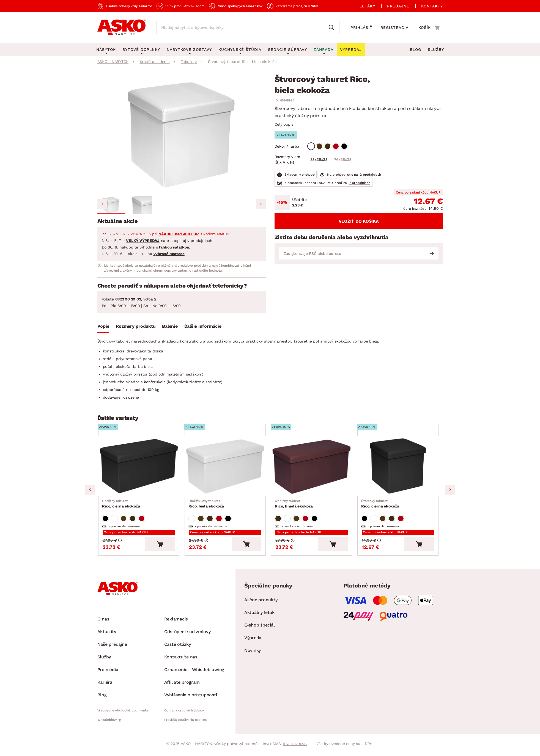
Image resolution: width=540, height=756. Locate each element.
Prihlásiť (361, 27)
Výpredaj (253, 641)
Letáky (367, 6)
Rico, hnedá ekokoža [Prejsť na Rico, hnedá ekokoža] (294, 506)
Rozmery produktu (136, 326)
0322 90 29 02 (128, 299)
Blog (416, 49)
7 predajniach (360, 183)
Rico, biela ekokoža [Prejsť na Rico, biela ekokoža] (207, 506)
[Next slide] (261, 204)
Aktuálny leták (259, 615)
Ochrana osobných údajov (184, 713)
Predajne (398, 6)
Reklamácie (176, 622)
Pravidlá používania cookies (185, 723)
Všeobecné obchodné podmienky (123, 713)
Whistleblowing (109, 723)
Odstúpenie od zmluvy (187, 635)
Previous (90, 491)
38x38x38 (319, 159)
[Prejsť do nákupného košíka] (429, 27)
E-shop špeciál (260, 628)
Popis (103, 326)
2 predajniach (370, 175)
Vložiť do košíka (359, 221)
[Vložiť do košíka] (164, 547)
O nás (103, 622)
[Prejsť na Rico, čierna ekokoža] (141, 467)
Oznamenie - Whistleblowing (194, 673)
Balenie (170, 326)
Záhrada (324, 49)
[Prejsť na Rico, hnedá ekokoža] (313, 467)
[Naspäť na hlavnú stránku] (121, 27)
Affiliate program (182, 685)
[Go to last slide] (102, 204)
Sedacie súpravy (287, 49)
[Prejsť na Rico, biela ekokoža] (227, 467)
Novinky (253, 653)
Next (450, 491)
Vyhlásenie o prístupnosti (191, 698)
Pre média (108, 673)
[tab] (103, 327)
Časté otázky (178, 647)
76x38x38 (343, 159)
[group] (182, 135)
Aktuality (107, 635)
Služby (436, 49)
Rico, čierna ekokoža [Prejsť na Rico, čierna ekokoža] (121, 506)
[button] (111, 205)
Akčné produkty (261, 603)
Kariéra (105, 685)
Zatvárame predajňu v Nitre (297, 6)
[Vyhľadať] (333, 27)
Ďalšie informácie (203, 326)
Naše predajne (112, 647)
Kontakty (432, 6)
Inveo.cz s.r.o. (295, 747)
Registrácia (394, 27)
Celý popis (284, 124)
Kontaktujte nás (181, 660)
